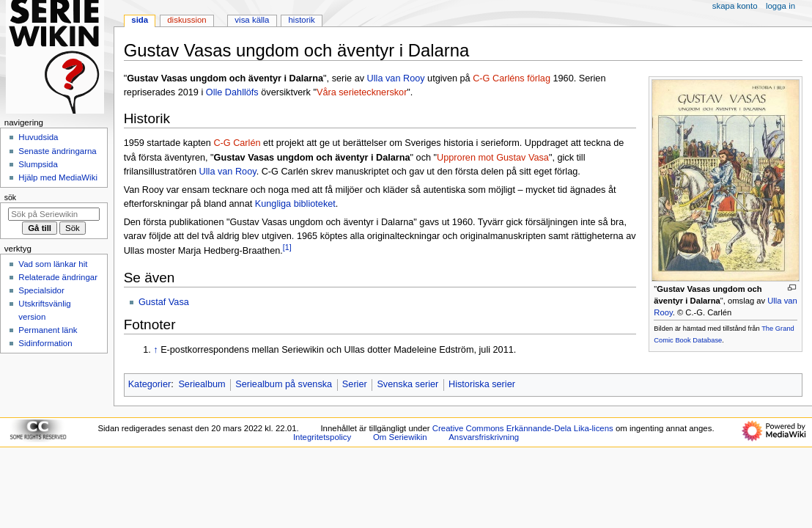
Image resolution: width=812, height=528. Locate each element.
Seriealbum (202, 384)
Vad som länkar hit (53, 264)
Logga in (780, 6)
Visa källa (252, 20)
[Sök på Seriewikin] (54, 214)
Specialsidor (41, 290)
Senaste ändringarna (57, 151)
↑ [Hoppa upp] (155, 350)
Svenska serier (407, 384)
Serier (355, 384)
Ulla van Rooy (396, 78)
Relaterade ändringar (58, 277)
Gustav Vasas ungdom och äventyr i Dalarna (312, 158)
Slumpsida (38, 164)
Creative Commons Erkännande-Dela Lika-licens (523, 428)
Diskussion (187, 20)
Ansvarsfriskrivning (484, 437)
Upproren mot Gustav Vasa (493, 158)
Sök (10, 197)
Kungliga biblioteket (295, 204)
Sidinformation (45, 343)
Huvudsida (38, 137)
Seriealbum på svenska (284, 384)
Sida (140, 20)
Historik (302, 20)
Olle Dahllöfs (232, 92)
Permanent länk (48, 330)
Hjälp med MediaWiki (58, 177)
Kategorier (150, 384)
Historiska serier (482, 384)
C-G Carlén (237, 143)
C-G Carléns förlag (512, 78)
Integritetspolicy (322, 437)
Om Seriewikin (400, 437)
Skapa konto (735, 6)
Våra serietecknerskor (362, 92)
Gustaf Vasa (164, 302)
